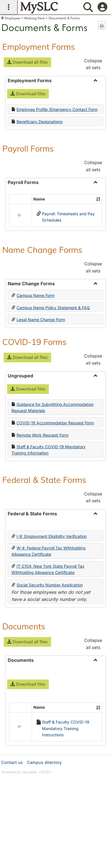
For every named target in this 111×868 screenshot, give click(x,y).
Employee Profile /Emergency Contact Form (57, 109)
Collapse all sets (93, 64)
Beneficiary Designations (40, 122)
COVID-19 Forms (34, 342)
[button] (27, 62)
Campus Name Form (36, 295)
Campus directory (44, 762)
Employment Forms (39, 47)
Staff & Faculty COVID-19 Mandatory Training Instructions (66, 728)
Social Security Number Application (50, 585)
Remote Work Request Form (43, 435)
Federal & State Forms (44, 480)
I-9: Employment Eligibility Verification (52, 536)
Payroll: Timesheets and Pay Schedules (68, 217)
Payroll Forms (28, 148)
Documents (24, 626)
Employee (13, 18)
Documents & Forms (64, 18)
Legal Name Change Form (41, 320)
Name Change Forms (42, 250)
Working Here (34, 18)
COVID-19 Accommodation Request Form (55, 423)
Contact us (12, 762)
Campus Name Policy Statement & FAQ (53, 308)
